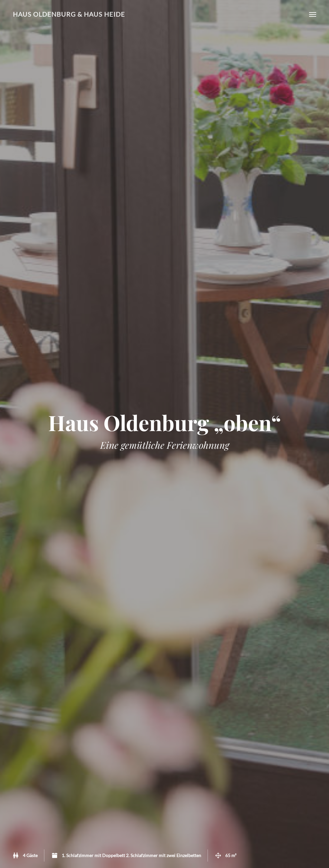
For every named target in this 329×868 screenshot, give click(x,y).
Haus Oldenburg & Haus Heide (69, 14)
